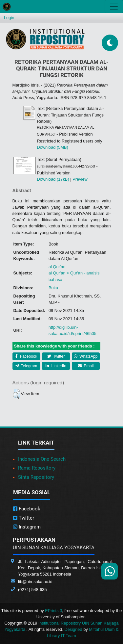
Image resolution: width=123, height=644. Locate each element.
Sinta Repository (36, 477)
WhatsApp (86, 356)
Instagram (27, 527)
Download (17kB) (53, 179)
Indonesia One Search (42, 459)
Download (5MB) (53, 147)
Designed (73, 629)
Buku (53, 288)
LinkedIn (56, 366)
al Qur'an (57, 267)
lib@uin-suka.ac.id (35, 582)
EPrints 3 (53, 611)
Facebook (26, 356)
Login (9, 18)
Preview (80, 179)
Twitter (56, 356)
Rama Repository (37, 468)
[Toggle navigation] (114, 7)
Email (86, 366)
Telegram (26, 366)
